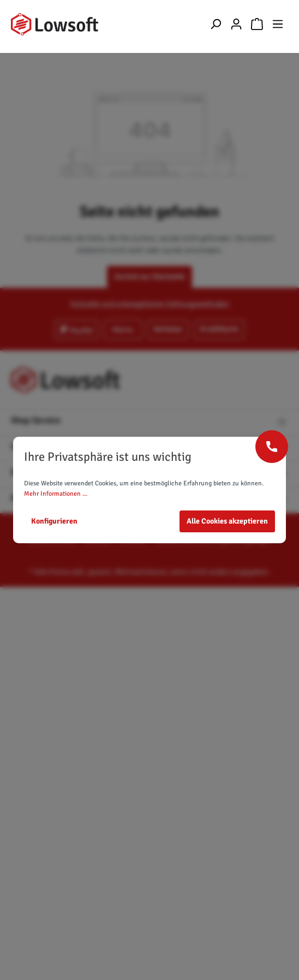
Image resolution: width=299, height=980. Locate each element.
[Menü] (278, 24)
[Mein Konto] (236, 24)
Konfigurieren (54, 521)
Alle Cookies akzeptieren (227, 521)
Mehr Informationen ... (56, 494)
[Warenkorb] (257, 24)
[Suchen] (216, 24)
